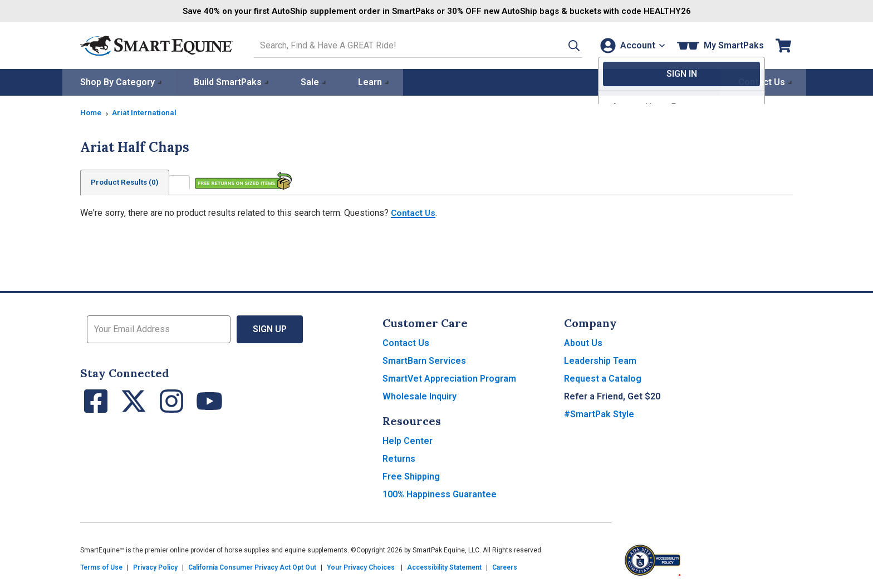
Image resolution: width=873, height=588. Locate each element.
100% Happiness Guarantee (440, 494)
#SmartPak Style (599, 414)
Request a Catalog (603, 378)
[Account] (631, 45)
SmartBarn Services (424, 360)
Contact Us (414, 212)
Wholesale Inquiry (420, 396)
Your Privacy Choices (361, 567)
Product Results (127, 182)
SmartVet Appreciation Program (449, 378)
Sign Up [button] (270, 328)
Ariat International (146, 112)
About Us (583, 342)
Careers (505, 567)
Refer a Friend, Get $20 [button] (612, 396)
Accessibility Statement (444, 567)
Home (91, 112)
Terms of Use (101, 567)
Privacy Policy (155, 567)
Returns (399, 458)
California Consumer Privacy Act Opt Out (252, 567)
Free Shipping (411, 476)
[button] (563, 45)
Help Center (408, 440)
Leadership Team (600, 360)
